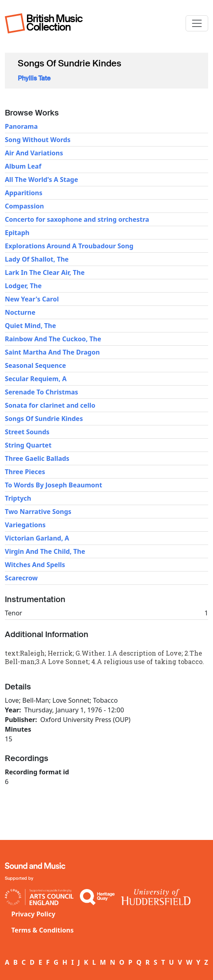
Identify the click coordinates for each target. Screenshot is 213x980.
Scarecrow (21, 578)
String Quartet (28, 445)
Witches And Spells (35, 565)
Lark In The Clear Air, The (45, 272)
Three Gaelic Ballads (37, 458)
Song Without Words (38, 140)
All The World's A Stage (42, 179)
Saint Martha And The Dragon (52, 352)
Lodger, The (23, 286)
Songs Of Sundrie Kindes (44, 419)
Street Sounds (27, 432)
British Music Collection (54, 23)
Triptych (18, 498)
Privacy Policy (33, 914)
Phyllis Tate (34, 78)
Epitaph (17, 233)
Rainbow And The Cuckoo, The (53, 339)
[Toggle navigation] (197, 23)
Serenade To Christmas (42, 392)
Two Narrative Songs (38, 512)
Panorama (21, 126)
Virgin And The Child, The (45, 551)
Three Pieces (25, 472)
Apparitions (24, 193)
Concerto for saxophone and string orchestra (77, 219)
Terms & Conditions (43, 930)
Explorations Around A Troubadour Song (69, 246)
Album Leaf (23, 166)
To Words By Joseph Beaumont (53, 485)
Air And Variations (34, 153)
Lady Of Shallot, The (37, 259)
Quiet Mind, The (30, 326)
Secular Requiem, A (36, 379)
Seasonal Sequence (35, 365)
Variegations (25, 525)
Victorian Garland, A (37, 538)
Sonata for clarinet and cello (50, 405)
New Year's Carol (32, 299)
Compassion (24, 206)
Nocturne (20, 312)
